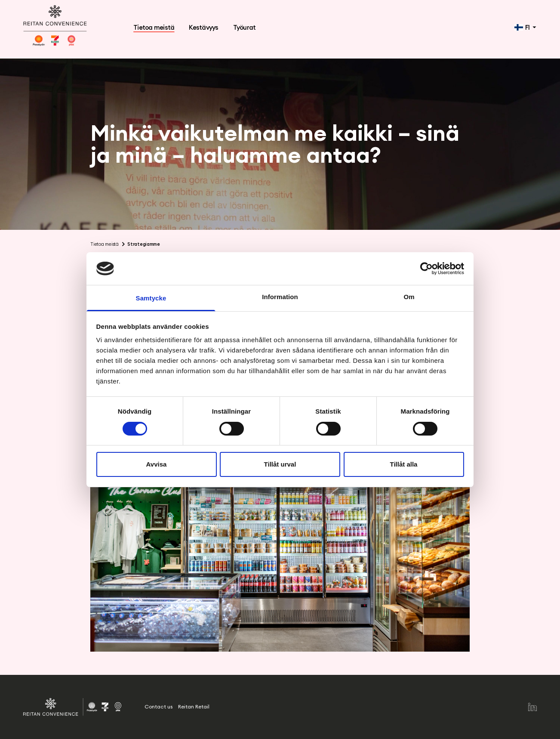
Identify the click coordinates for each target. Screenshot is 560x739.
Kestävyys (203, 27)
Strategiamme (144, 244)
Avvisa (157, 464)
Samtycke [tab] (151, 298)
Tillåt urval (280, 464)
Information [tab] (280, 297)
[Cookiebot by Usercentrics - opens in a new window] (426, 269)
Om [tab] (409, 297)
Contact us (158, 707)
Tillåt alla (404, 464)
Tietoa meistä (154, 27)
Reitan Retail (194, 707)
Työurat (245, 27)
